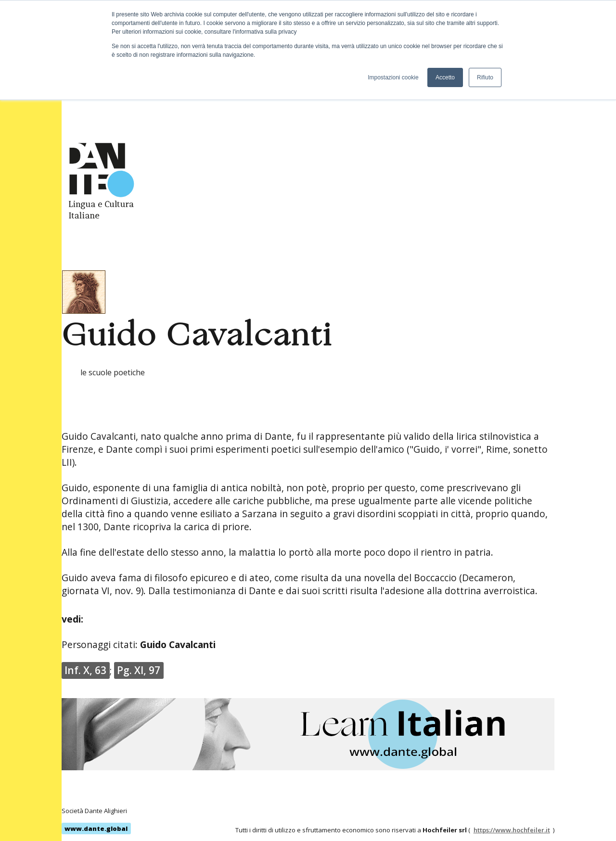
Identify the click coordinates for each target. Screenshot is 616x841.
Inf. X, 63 (85, 670)
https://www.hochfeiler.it (512, 830)
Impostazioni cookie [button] (393, 77)
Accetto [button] (445, 77)
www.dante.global (96, 828)
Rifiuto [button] (485, 77)
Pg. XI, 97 (139, 670)
